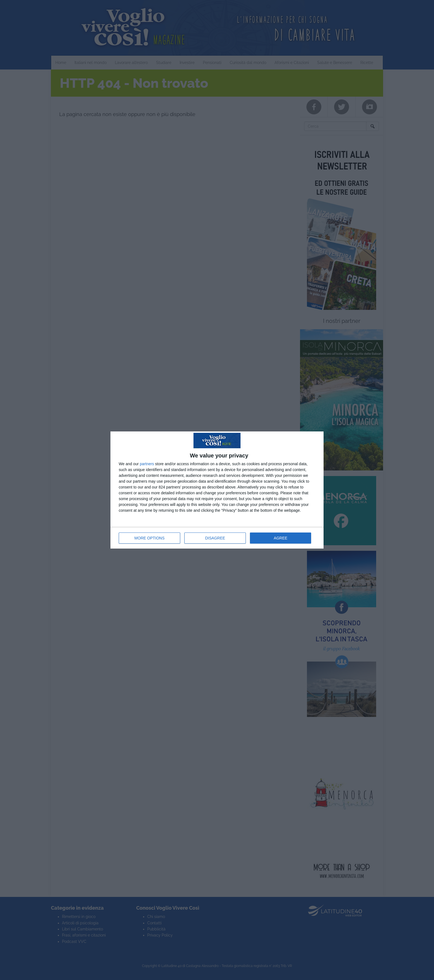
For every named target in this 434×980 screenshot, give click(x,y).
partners (147, 464)
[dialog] (217, 490)
